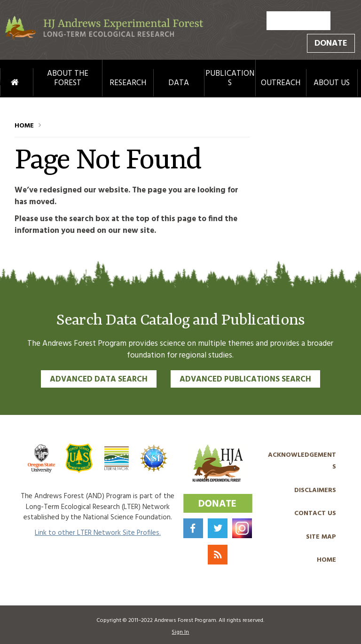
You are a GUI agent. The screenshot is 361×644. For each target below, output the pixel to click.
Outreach (281, 83)
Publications (230, 79)
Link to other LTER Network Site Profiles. (98, 533)
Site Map (321, 537)
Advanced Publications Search (245, 379)
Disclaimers (315, 490)
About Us (332, 83)
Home (6, 83)
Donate (331, 44)
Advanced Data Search (99, 379)
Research (128, 83)
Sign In (180, 632)
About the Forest (68, 79)
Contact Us (315, 513)
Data (179, 83)
